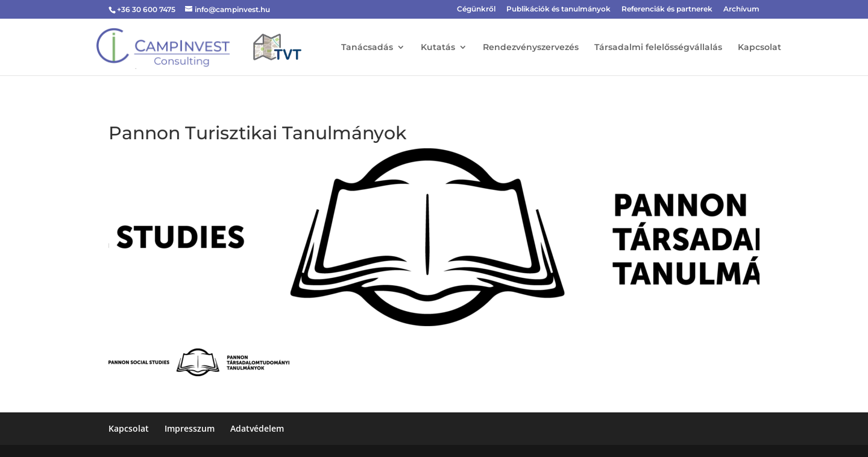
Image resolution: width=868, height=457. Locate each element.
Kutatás (438, 48)
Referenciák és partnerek (667, 9)
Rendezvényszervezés (531, 48)
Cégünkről (476, 9)
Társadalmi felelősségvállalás (658, 48)
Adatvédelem (257, 428)
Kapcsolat (759, 48)
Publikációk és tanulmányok (558, 9)
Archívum (741, 9)
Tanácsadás (367, 48)
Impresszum (190, 428)
